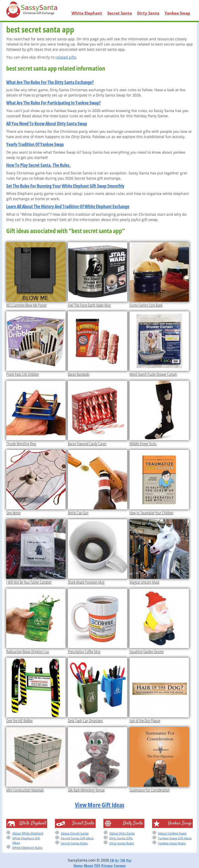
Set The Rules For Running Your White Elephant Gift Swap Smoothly (65, 186)
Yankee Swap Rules (172, 843)
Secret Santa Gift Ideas (77, 838)
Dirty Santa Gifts (121, 838)
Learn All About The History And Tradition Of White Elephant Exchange (68, 206)
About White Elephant (28, 833)
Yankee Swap (177, 13)
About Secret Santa (75, 833)
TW (123, 860)
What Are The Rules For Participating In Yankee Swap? (54, 103)
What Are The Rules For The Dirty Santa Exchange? (50, 82)
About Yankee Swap (172, 833)
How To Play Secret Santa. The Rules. (38, 165)
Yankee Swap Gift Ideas (175, 838)
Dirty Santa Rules (122, 843)
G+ (117, 860)
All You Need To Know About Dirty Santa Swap (47, 123)
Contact (120, 866)
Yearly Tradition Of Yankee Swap (35, 144)
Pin (129, 860)
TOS (97, 866)
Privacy (107, 866)
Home (78, 866)
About (88, 866)
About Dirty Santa (122, 833)
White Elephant (87, 13)
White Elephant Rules (27, 848)
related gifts (66, 57)
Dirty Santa (148, 13)
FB (112, 860)
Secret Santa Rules (74, 843)
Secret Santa (120, 13)
